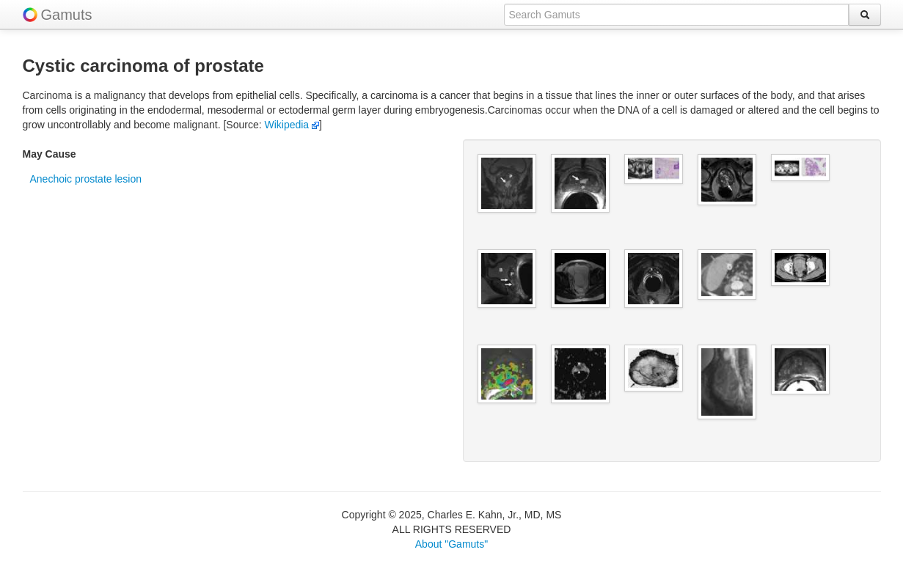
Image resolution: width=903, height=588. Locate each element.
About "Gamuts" (451, 544)
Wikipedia (292, 125)
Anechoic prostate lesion (86, 179)
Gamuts (67, 15)
